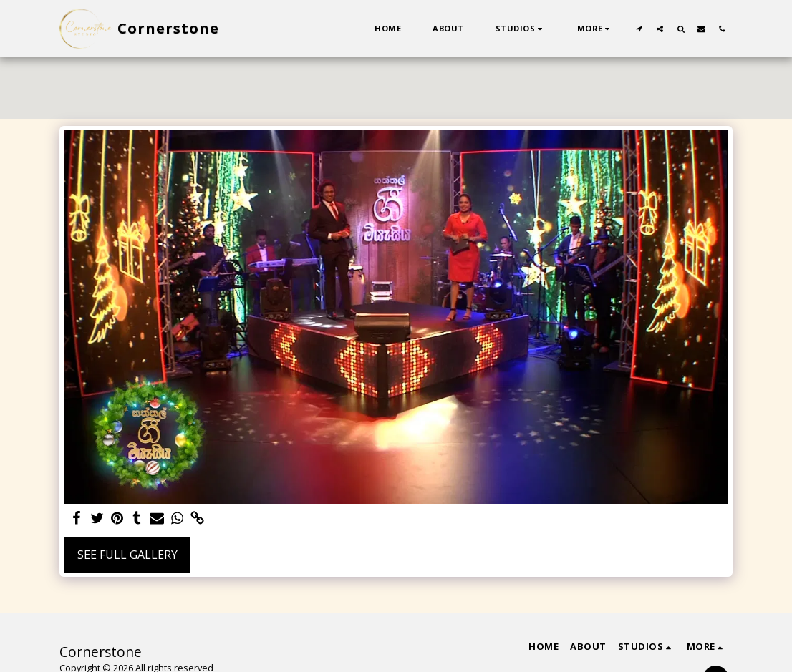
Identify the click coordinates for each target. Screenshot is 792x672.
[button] (521, 28)
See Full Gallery (127, 555)
